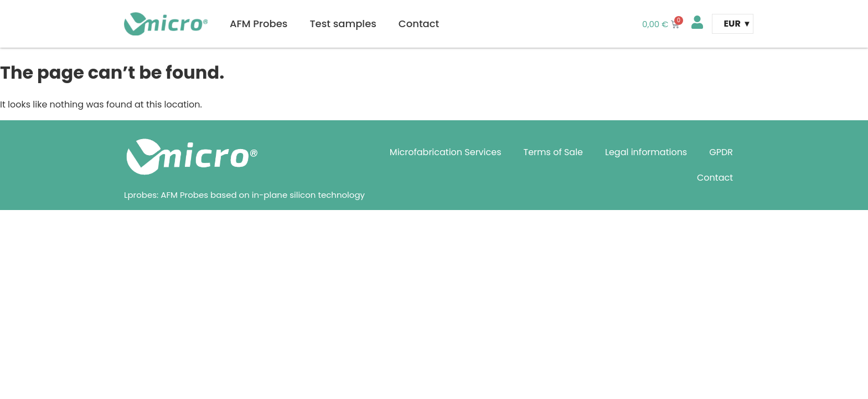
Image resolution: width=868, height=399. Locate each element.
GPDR (721, 152)
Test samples (343, 24)
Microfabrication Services (446, 152)
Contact (419, 24)
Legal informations (646, 152)
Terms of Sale (554, 152)
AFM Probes (259, 24)
